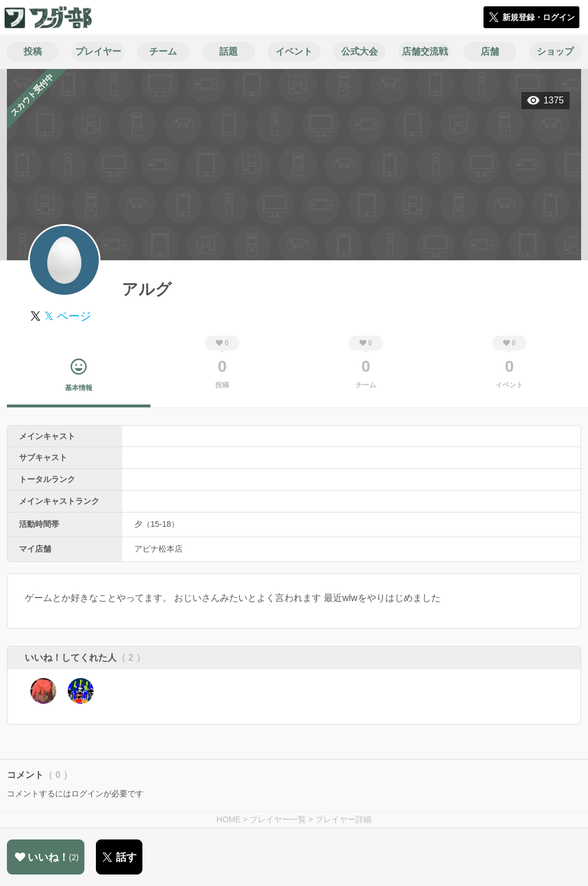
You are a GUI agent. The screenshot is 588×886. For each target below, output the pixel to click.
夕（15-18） (157, 524)
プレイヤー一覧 (278, 819)
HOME (229, 819)
